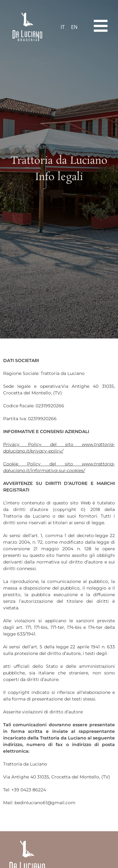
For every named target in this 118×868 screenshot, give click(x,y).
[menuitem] (62, 27)
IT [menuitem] (62, 27)
